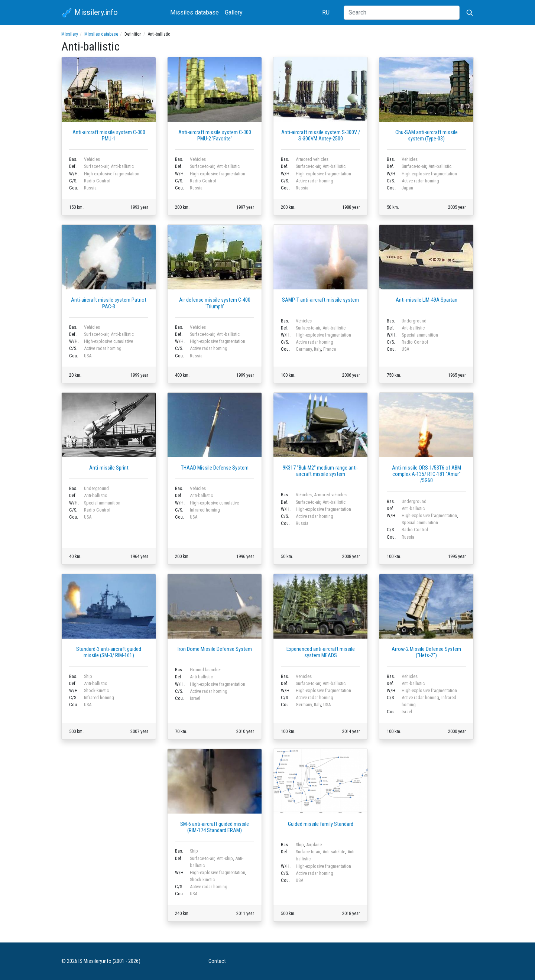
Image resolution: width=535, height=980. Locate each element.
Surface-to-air (96, 166)
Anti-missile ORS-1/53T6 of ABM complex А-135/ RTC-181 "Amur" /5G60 (427, 474)
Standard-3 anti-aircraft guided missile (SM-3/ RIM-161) (109, 652)
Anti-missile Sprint (109, 468)
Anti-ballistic (122, 166)
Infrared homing (205, 510)
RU (326, 12)
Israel (195, 698)
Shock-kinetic (96, 690)
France (330, 349)
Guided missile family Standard (321, 824)
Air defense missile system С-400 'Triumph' (215, 303)
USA (88, 356)
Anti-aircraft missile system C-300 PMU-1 (109, 136)
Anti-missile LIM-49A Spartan (427, 300)
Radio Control (97, 181)
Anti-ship (225, 858)
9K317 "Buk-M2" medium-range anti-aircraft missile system (320, 471)
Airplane (314, 845)
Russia (90, 188)
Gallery (234, 12)
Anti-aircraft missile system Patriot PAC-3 (109, 303)
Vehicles (92, 159)
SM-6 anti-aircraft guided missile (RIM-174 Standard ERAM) (215, 827)
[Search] (402, 13)
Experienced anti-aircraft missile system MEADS (321, 652)
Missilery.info (90, 13)
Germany (304, 349)
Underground (414, 321)
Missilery (70, 34)
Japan (407, 188)
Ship (88, 676)
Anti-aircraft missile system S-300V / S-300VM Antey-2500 (321, 136)
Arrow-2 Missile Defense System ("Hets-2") (426, 652)
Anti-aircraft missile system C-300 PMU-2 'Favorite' (215, 136)
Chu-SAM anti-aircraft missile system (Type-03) (427, 136)
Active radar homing (314, 181)
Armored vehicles (312, 159)
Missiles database (194, 12)
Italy (317, 349)
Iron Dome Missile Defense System (215, 649)
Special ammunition (420, 335)
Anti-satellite (334, 852)
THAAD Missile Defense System (215, 468)
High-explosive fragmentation (112, 174)
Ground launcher (205, 670)
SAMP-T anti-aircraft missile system (320, 300)
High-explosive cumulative (108, 341)
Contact (217, 961)
